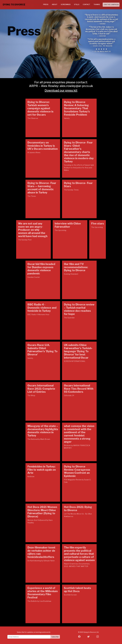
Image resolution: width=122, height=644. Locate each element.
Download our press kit (61, 90)
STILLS (77, 4)
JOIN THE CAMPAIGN (111, 5)
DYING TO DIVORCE (14, 5)
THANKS (97, 4)
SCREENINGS (66, 4)
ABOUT (55, 4)
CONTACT (86, 4)
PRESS (46, 4)
